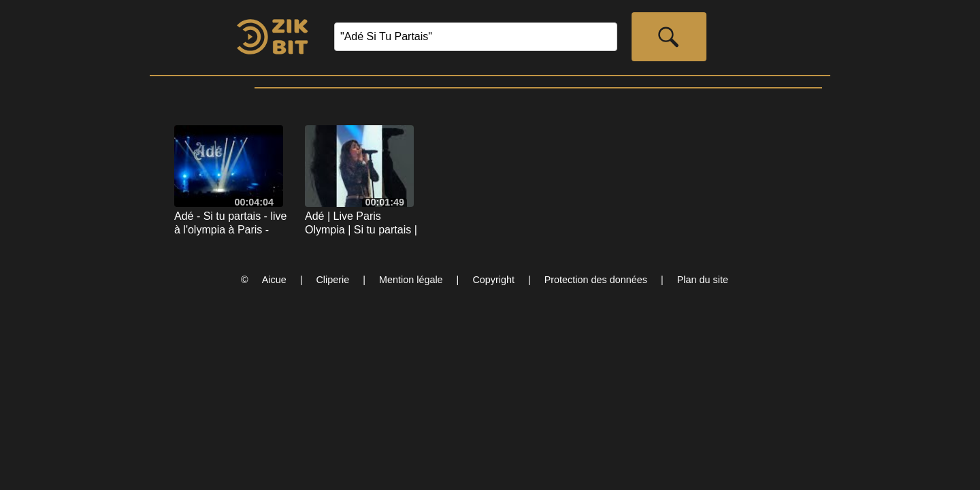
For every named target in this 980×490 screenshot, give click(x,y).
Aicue (274, 280)
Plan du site (703, 280)
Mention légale (411, 280)
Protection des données (596, 280)
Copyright (493, 280)
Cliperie (332, 280)
